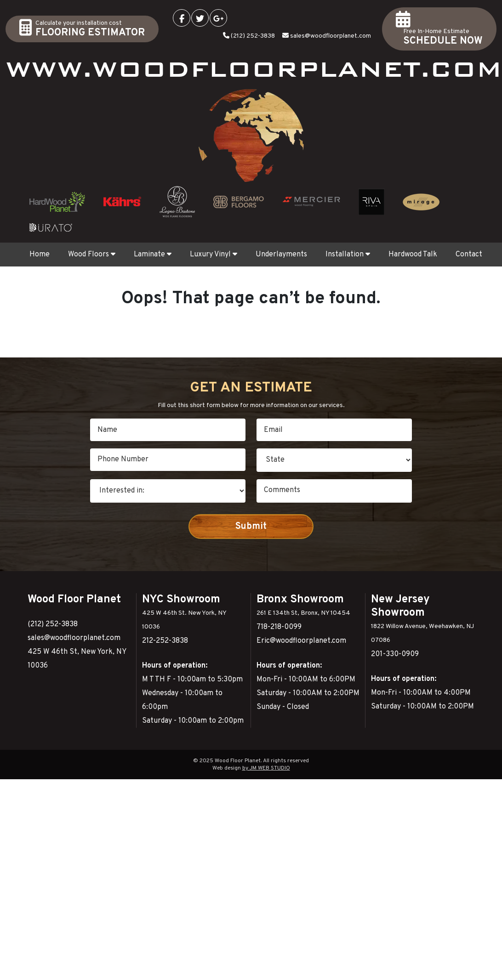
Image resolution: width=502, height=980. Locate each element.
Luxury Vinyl (214, 255)
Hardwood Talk (413, 255)
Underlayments (281, 255)
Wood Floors (92, 255)
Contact (469, 255)
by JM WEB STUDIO (266, 768)
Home (40, 255)
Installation (348, 255)
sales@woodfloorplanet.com (331, 36)
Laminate (153, 255)
